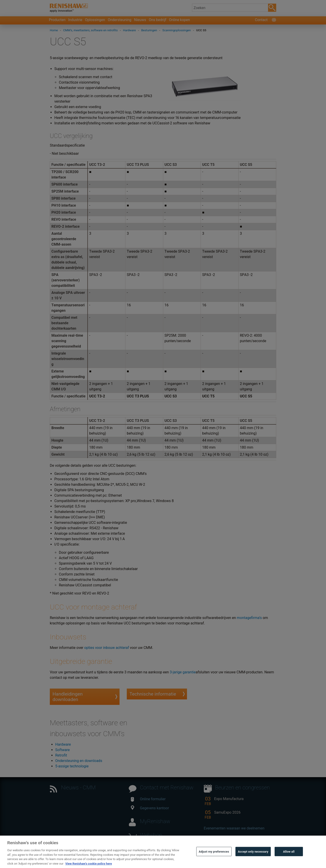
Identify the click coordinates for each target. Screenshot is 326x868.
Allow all (289, 858)
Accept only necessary (253, 858)
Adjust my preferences (214, 858)
